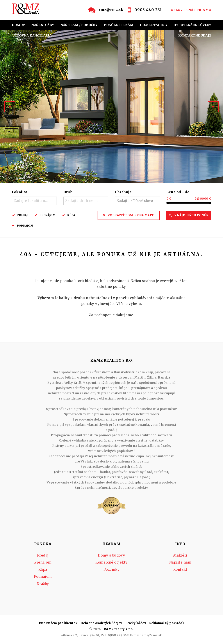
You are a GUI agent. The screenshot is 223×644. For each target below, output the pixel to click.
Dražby (43, 584)
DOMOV (19, 25)
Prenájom (47, 215)
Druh (68, 192)
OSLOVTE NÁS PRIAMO (191, 10)
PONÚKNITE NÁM (119, 25)
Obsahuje (123, 192)
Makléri (180, 555)
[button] (10, 107)
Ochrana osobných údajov (102, 623)
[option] (111, 107)
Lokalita (20, 192)
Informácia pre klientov (58, 623)
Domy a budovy (111, 555)
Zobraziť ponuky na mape (129, 215)
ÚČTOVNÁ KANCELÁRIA (32, 35)
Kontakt (180, 570)
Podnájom (25, 225)
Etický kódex (136, 623)
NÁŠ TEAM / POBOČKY (79, 25)
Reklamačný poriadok (167, 623)
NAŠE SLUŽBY (43, 25)
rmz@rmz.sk (111, 10)
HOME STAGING (153, 25)
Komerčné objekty (111, 562)
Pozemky (111, 570)
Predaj (23, 215)
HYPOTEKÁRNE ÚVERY (192, 25)
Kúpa (71, 215)
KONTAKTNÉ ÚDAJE (195, 35)
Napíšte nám (180, 562)
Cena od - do (178, 192)
